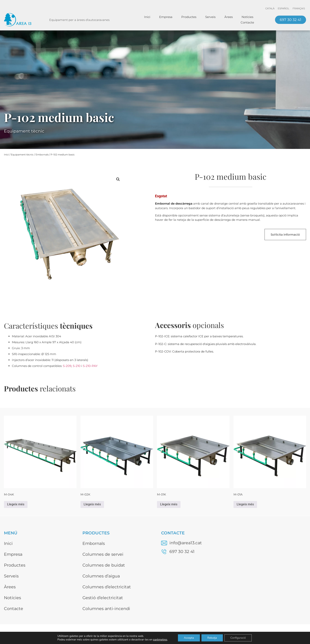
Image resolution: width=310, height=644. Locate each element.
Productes (189, 17)
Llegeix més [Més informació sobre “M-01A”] (245, 504)
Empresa (166, 17)
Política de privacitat (259, 635)
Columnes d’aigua (101, 576)
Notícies (247, 17)
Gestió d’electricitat (103, 598)
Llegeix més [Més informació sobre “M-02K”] (92, 504)
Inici (147, 17)
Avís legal (223, 635)
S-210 (77, 366)
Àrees (229, 17)
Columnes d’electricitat (107, 587)
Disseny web (297, 635)
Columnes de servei (103, 554)
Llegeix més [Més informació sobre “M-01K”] (169, 504)
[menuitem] (270, 8)
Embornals (42, 155)
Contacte (247, 22)
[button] (118, 179)
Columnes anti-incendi (106, 609)
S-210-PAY (90, 366)
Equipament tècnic (22, 155)
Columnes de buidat (104, 565)
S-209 (67, 366)
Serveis (210, 17)
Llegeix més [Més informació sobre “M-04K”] (16, 504)
